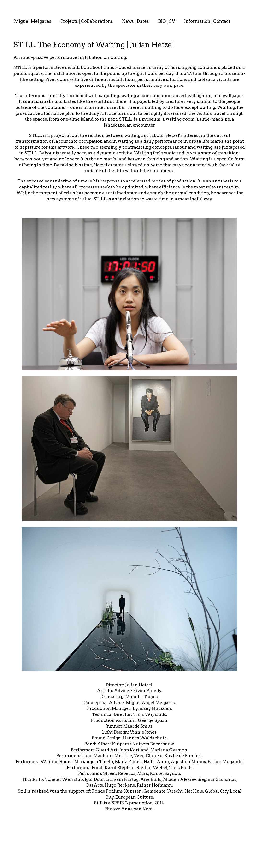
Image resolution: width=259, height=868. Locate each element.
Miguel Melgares (33, 21)
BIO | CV (167, 21)
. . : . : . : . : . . (11, 10)
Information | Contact (207, 21)
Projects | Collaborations (87, 21)
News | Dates (135, 21)
